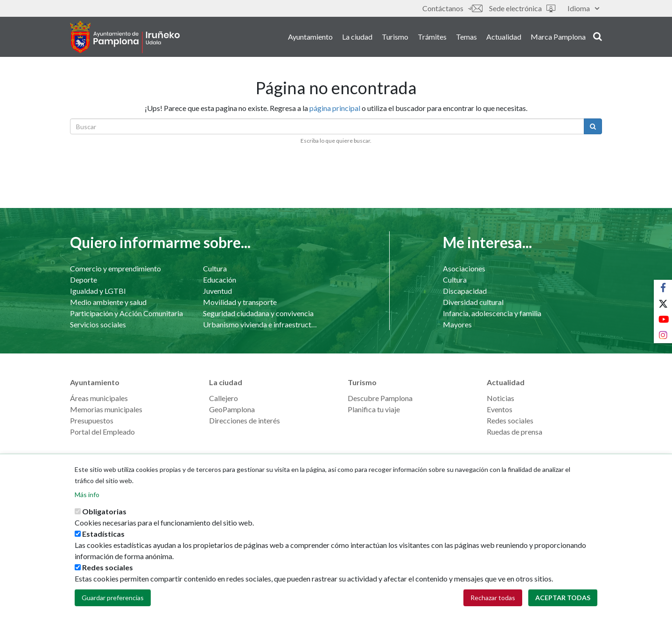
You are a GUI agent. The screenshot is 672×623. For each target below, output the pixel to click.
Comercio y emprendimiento (115, 268)
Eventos (500, 409)
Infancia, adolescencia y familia (492, 313)
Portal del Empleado (102, 432)
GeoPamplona (232, 409)
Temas (466, 37)
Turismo (395, 37)
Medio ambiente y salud (108, 302)
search (598, 36)
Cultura (215, 268)
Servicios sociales (98, 324)
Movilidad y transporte (240, 302)
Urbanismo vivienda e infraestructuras (260, 324)
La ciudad (357, 37)
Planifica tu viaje (374, 409)
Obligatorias (104, 519)
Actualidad (504, 37)
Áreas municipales (99, 398)
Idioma (583, 8)
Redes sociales (510, 420)
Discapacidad (465, 291)
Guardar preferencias (113, 605)
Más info (87, 502)
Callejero (224, 398)
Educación (220, 280)
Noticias (500, 398)
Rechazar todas (493, 605)
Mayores (457, 324)
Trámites (432, 37)
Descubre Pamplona (380, 398)
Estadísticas (103, 541)
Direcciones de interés (245, 420)
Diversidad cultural (473, 302)
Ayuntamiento (310, 37)
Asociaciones (464, 268)
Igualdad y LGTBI (98, 291)
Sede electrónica (522, 8)
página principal (335, 108)
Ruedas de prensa (514, 432)
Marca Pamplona (558, 37)
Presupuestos (92, 420)
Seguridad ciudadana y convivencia (258, 313)
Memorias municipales (106, 409)
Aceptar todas (563, 605)
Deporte (84, 280)
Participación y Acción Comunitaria (126, 313)
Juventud (217, 291)
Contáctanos (452, 8)
